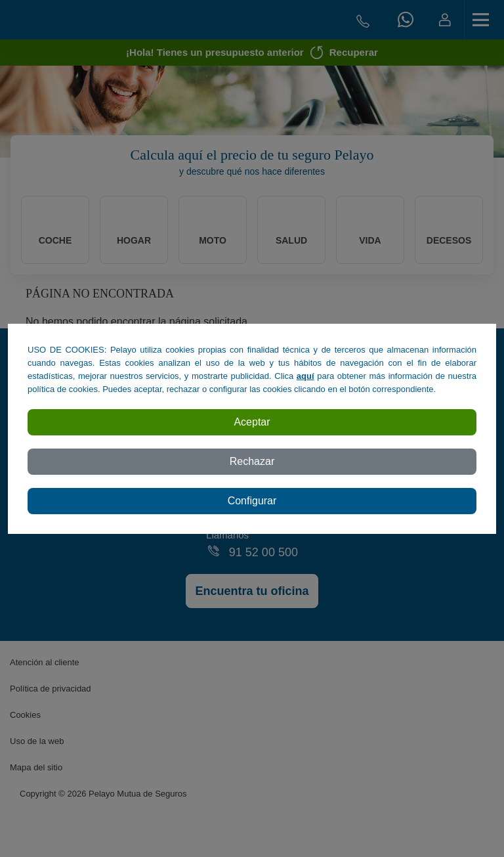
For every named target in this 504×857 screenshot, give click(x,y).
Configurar (252, 501)
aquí (305, 376)
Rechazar (252, 461)
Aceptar (252, 422)
